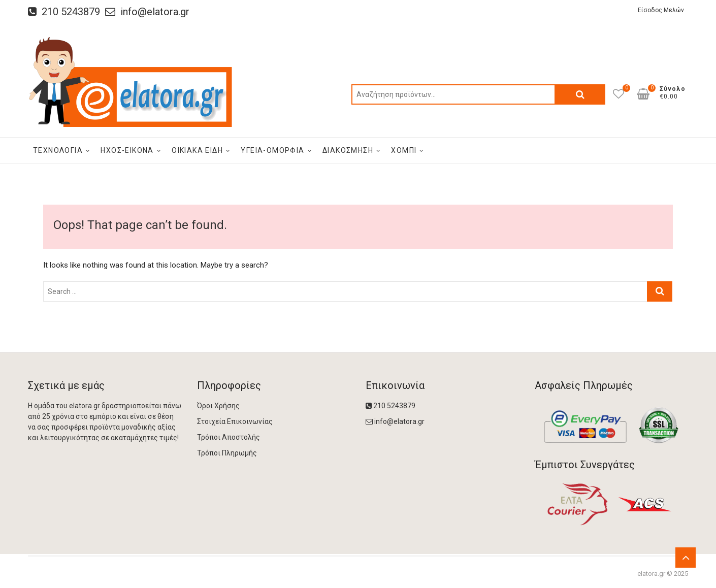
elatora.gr (651, 574)
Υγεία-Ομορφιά (272, 150)
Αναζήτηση (580, 94)
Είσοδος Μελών (661, 10)
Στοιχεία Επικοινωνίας (235, 421)
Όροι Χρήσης (218, 406)
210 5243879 (64, 12)
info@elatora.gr (147, 12)
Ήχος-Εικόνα (127, 150)
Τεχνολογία (58, 150)
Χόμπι (404, 150)
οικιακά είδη (197, 150)
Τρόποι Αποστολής (229, 437)
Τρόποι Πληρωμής (227, 453)
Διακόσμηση (348, 150)
